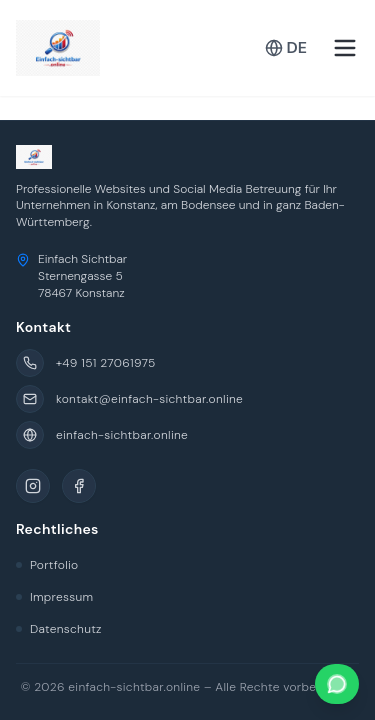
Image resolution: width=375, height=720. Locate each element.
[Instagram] (33, 486)
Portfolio (47, 565)
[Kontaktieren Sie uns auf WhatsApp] (337, 684)
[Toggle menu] (345, 48)
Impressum (54, 597)
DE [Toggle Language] (286, 47)
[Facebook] (79, 486)
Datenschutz (59, 629)
